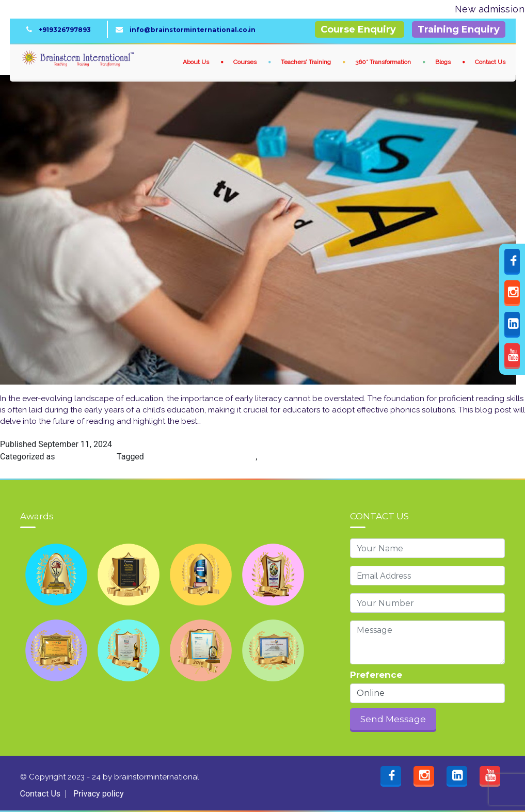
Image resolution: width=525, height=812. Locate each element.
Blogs (444, 62)
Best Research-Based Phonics (201, 457)
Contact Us (490, 62)
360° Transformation (384, 62)
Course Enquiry (360, 29)
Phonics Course (86, 457)
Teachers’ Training (307, 62)
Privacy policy (99, 794)
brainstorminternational (156, 777)
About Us (197, 62)
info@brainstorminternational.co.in (190, 30)
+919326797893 (63, 30)
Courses (246, 62)
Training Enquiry (459, 29)
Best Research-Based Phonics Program (331, 457)
